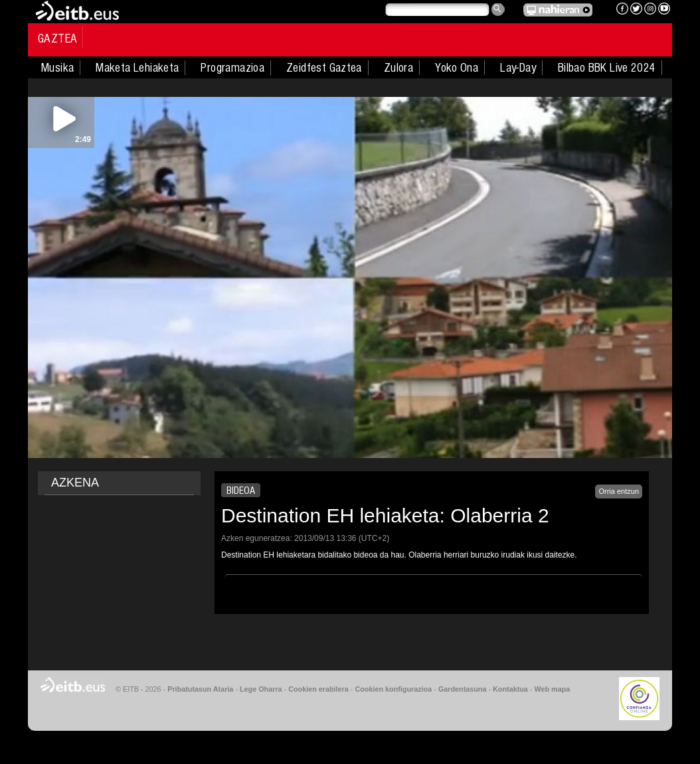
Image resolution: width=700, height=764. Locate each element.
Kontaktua (510, 689)
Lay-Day (518, 68)
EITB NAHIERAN (558, 10)
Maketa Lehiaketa (137, 68)
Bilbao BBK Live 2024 (607, 68)
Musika (57, 68)
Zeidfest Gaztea (324, 68)
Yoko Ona (457, 68)
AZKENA (75, 483)
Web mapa (552, 689)
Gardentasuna (463, 689)
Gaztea (57, 38)
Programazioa (232, 68)
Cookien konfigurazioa (393, 689)
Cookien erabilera (318, 689)
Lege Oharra (261, 689)
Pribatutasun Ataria (200, 689)
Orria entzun (619, 491)
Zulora (398, 68)
